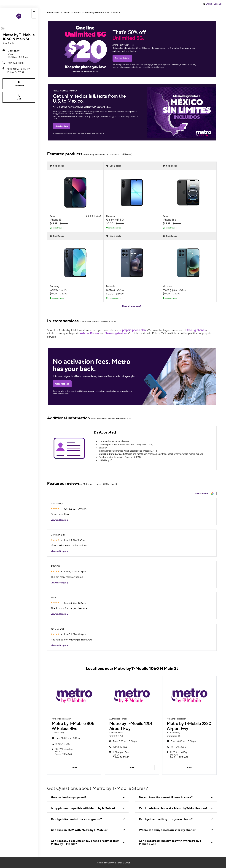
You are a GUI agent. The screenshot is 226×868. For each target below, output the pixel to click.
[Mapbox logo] (3, 28)
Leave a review (204, 494)
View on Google (61, 520)
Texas (67, 12)
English (209, 4)
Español (218, 4)
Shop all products (132, 306)
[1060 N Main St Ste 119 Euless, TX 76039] (19, 71)
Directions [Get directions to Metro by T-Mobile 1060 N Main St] (19, 84)
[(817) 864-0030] (19, 63)
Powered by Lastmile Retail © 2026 (113, 863)
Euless (77, 12)
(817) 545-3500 (178, 747)
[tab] (88, 797)
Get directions (62, 126)
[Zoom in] (34, 11)
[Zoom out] (34, 16)
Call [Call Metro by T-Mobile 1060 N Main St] (19, 97)
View (74, 767)
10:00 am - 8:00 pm (18, 54)
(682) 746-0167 (63, 744)
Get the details (122, 58)
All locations (53, 12)
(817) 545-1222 (120, 747)
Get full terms (159, 67)
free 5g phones (196, 330)
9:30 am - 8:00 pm (125, 741)
